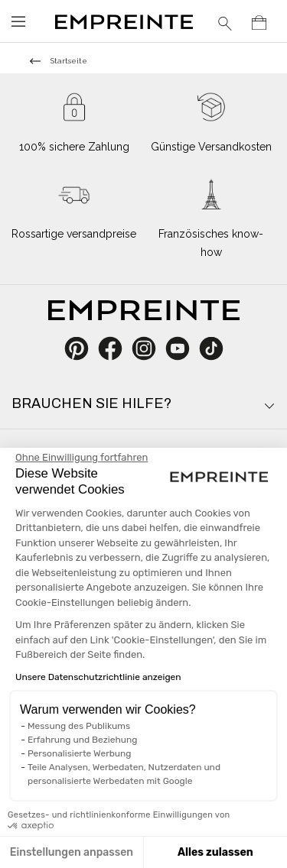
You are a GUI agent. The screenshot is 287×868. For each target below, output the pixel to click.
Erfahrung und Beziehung (82, 740)
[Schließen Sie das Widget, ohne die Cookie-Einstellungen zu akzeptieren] (82, 458)
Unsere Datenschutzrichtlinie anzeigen (98, 677)
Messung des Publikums (79, 726)
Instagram (152, 348)
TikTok (211, 348)
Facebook (119, 348)
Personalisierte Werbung (80, 753)
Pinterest (82, 348)
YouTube (183, 348)
